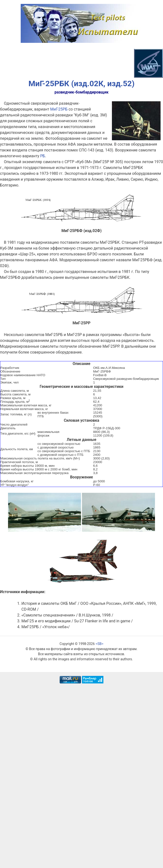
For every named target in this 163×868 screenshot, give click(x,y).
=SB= (100, 644)
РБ (43, 156)
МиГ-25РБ (59, 109)
